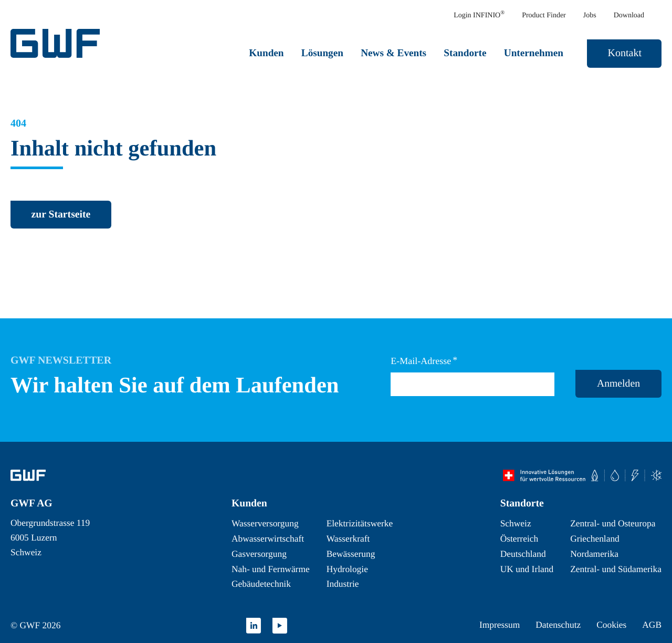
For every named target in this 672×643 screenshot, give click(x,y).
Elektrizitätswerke (360, 523)
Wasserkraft (348, 538)
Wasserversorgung (265, 523)
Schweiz (516, 523)
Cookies (611, 625)
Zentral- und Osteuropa (613, 523)
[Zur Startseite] (28, 475)
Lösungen (322, 53)
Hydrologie (347, 569)
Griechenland (595, 538)
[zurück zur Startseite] (61, 215)
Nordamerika (594, 554)
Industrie (343, 584)
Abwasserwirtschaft (268, 538)
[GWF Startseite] (58, 43)
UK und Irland (527, 569)
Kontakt (625, 53)
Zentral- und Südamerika (616, 569)
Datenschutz (558, 625)
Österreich (519, 538)
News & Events (393, 53)
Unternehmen (534, 53)
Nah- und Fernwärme (271, 569)
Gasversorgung (259, 554)
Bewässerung (351, 554)
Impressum (500, 625)
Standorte (465, 53)
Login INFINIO (479, 15)
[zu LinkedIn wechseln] (254, 626)
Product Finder (544, 15)
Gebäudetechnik (261, 584)
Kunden (266, 53)
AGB (652, 625)
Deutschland (523, 554)
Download (629, 15)
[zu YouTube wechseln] (280, 626)
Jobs (590, 15)
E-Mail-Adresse (424, 361)
